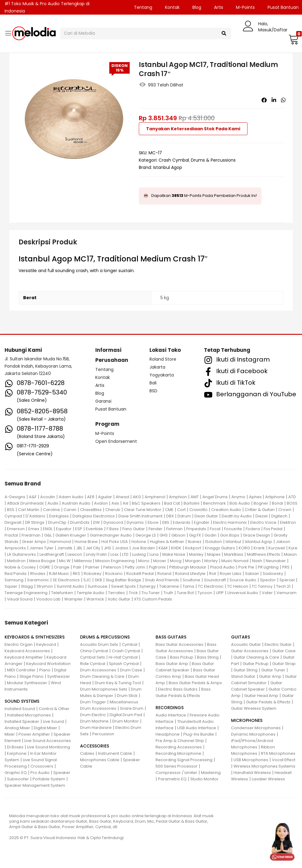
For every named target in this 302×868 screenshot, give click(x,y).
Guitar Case (284, 651)
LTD (125, 554)
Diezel (262, 516)
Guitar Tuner (273, 670)
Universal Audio (243, 593)
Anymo (238, 497)
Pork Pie (246, 567)
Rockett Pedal (140, 574)
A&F (33, 497)
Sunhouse (98, 586)
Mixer (10, 734)
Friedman (31, 535)
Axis (115, 503)
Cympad (13, 516)
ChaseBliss (91, 510)
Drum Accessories (98, 670)
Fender (156, 529)
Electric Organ (19, 644)
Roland (164, 574)
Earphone (17, 753)
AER (91, 497)
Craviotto (198, 510)
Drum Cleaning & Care (102, 676)
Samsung (14, 580)
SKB (98, 580)
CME (169, 510)
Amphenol (155, 497)
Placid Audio (222, 567)
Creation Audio (226, 510)
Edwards (182, 522)
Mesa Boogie (42, 561)
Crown (285, 510)
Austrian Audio (76, 503)
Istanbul (233, 542)
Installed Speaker (22, 721)
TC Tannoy (262, 586)
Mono (144, 561)
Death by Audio (237, 516)
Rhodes (38, 574)
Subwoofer (18, 779)
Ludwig (139, 554)
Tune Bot (185, 593)
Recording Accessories (179, 747)
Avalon (101, 503)
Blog (197, 7)
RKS (76, 574)
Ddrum (184, 516)
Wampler (74, 599)
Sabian (252, 574)
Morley (211, 561)
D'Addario (35, 516)
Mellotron (16, 561)
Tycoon (205, 593)
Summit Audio (70, 586)
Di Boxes (15, 747)
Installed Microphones (29, 715)
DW (97, 522)
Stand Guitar (243, 676)
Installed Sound (20, 709)
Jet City (93, 548)
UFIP (220, 593)
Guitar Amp (270, 676)
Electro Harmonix (230, 522)
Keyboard (46, 644)
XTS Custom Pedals (153, 599)
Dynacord (113, 522)
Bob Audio (240, 503)
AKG (137, 497)
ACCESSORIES (95, 746)
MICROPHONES (247, 720)
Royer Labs (231, 574)
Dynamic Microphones (253, 734)
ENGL (48, 529)
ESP (79, 529)
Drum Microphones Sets (104, 689)
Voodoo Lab (48, 599)
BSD (153, 391)
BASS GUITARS (171, 637)
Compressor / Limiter (176, 773)
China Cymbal (94, 651)
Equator (64, 529)
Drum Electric (93, 715)
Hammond (60, 542)
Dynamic (135, 522)
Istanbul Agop (168, 167)
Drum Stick (127, 696)
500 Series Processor (177, 766)
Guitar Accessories (250, 651)
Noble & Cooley (20, 567)
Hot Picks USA (115, 542)
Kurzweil (277, 548)
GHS (164, 535)
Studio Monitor (204, 779)
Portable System (49, 779)
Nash (257, 561)
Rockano (114, 574)
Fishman (174, 529)
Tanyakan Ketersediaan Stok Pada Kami (193, 129)
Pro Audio (40, 773)
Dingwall (13, 522)
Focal (215, 529)
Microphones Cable (100, 760)
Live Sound (53, 721)
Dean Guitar (206, 516)
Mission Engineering (115, 561)
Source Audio (243, 580)
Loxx (114, 554)
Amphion (178, 497)
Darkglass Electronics (94, 516)
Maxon (290, 554)
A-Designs (15, 497)
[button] (293, 39)
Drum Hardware (96, 728)
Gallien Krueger (71, 535)
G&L (48, 535)
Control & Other (54, 709)
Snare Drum (132, 708)
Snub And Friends (162, 580)
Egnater (202, 522)
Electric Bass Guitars (178, 689)
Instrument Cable (115, 753)
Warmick (95, 599)
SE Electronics (66, 580)
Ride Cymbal (93, 664)
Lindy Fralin (96, 554)
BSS (11, 510)
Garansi (103, 401)
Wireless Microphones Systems (264, 766)
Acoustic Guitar (246, 644)
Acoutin (48, 497)
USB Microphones (251, 760)
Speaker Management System (35, 785)
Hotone (139, 542)
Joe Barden (143, 548)
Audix (53, 503)
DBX (170, 516)
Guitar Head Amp (261, 696)
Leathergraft (52, 554)
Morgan (193, 561)
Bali (153, 383)
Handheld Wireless (252, 773)
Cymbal (130, 644)
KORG (244, 548)
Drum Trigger (93, 702)
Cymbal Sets (93, 657)
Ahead (122, 497)
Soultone (191, 580)
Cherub (113, 510)
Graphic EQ (16, 773)
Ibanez (195, 542)
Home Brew (86, 542)
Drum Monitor (126, 721)
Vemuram (286, 593)
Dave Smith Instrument (140, 516)
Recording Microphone (178, 753)
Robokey (93, 574)
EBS (166, 522)
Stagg (27, 586)
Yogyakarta (162, 375)
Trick (133, 593)
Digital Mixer (46, 728)
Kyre (293, 548)
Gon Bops (230, 535)
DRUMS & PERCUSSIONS (105, 637)
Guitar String (246, 670)
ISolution (214, 542)
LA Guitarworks (21, 554)
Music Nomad (235, 561)
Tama (188, 586)
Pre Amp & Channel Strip (180, 741)
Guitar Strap (284, 664)
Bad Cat (172, 503)
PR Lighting (268, 567)
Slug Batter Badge (123, 580)
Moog (176, 561)
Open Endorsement (116, 441)
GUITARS (241, 637)
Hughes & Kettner (167, 542)
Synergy (147, 586)
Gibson (178, 535)
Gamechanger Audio (111, 535)
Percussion (103, 734)
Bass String (208, 657)
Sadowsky (273, 574)
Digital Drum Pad (126, 715)
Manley (196, 554)
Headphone (168, 734)
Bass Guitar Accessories (179, 644)
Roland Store (163, 359)
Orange (62, 567)
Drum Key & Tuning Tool (118, 683)
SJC (87, 580)
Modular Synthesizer (27, 683)
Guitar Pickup (256, 664)
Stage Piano (32, 676)
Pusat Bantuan (111, 409)
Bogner (261, 503)
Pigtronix (157, 567)
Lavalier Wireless (268, 779)
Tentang (143, 7)
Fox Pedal (273, 529)
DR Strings (35, 522)
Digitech (279, 516)
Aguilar (105, 497)
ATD (292, 497)
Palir (77, 567)
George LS (146, 535)
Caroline (51, 510)
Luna (154, 554)
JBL (79, 548)
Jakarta (157, 367)
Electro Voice (263, 522)
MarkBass (234, 554)
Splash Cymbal (124, 664)
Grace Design (256, 535)
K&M (163, 548)
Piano (45, 670)
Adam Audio (71, 497)
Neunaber (276, 561)
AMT (195, 497)
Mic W (65, 561)
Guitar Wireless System (254, 708)
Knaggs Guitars (220, 548)
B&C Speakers (146, 503)
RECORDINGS (170, 708)
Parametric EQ (172, 779)
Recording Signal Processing (184, 760)
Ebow (153, 522)
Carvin (70, 510)
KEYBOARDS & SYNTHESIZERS (35, 637)
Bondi (277, 503)
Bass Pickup (182, 657)
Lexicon (75, 554)
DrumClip (57, 522)
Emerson (16, 529)
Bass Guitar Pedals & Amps (195, 683)
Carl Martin (29, 510)
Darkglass (59, 516)
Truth (168, 593)
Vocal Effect (284, 760)
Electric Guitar (278, 644)
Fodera (253, 529)
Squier (11, 586)
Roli (213, 574)
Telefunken (62, 593)
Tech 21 (283, 586)
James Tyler (42, 548)
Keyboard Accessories (27, 651)
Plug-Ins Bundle (199, 734)
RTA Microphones (278, 753)
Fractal (11, 535)
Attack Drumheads (25, 503)
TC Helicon (238, 586)
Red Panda (16, 574)
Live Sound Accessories (48, 741)
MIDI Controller (21, 670)
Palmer (92, 567)
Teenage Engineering (26, 593)
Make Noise (174, 554)
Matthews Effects (263, 554)
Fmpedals (196, 529)
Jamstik (65, 548)
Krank (259, 548)
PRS (286, 567)
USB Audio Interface (197, 728)
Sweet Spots (123, 586)
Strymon (45, 586)
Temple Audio (91, 593)
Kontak (172, 7)
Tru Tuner (151, 593)
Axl (125, 503)
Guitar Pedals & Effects (268, 702)
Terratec (117, 593)
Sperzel (287, 580)
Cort (181, 510)
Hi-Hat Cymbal (123, 657)
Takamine (169, 586)
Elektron (288, 522)
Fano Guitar (134, 529)
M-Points (245, 7)
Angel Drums (215, 497)
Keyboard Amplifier (24, 657)
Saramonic (38, 580)
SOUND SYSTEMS (22, 701)
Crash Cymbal (174, 160)
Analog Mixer (17, 728)
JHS (107, 548)
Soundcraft (215, 580)
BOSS (292, 503)
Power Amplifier (34, 734)
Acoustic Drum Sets (99, 644)
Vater (267, 593)
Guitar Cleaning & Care (256, 657)
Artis (219, 7)
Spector (268, 580)
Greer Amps (34, 542)
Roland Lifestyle (190, 574)
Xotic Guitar (119, 599)
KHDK (176, 548)
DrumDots (80, 522)
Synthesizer (59, 676)
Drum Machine (94, 721)
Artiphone (275, 497)
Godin (211, 535)
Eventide (94, 529)
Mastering (211, 773)
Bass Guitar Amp (172, 664)
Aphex (255, 497)
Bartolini (191, 503)
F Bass (113, 529)
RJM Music (59, 574)
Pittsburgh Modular (188, 567)
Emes (34, 529)
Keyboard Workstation (48, 664)
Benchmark (214, 503)
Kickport (193, 548)
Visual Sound (20, 599)
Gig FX (195, 535)
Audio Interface (171, 715)
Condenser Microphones (256, 728)
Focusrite (233, 529)
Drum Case (131, 670)
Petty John (135, 567)
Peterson (112, 567)
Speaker (62, 773)
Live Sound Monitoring (49, 747)
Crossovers (42, 766)
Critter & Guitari (260, 510)
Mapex (214, 554)
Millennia (83, 561)
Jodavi (121, 548)
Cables (87, 753)
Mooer (160, 561)
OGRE (45, 567)
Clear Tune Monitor (143, 510)
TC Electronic (211, 586)
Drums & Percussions (213, 160)
